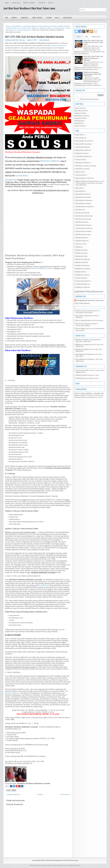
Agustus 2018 (79, 118)
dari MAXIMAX (22, 176)
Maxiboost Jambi (81, 256)
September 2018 (80, 116)
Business (15, 17)
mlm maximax (64, 53)
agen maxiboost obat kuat (84, 141)
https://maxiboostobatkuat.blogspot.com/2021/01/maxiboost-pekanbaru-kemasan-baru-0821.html (90, 183)
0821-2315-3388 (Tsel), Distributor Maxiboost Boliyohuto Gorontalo (34, 37)
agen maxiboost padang (84, 144)
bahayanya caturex (82, 153)
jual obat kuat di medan (83, 219)
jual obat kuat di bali (82, 213)
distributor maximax (83, 169)
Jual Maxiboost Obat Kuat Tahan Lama (90, 300)
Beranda (40, 794)
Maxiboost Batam (82, 250)
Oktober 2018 (79, 113)
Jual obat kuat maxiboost (84, 228)
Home (7, 3)
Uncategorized (68, 18)
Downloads (17, 2)
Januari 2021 (79, 108)
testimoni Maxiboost (83, 284)
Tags (87, 37)
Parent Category (30, 2)
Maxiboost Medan (82, 262)
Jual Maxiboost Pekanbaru (85, 207)
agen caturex (80, 135)
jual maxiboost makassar (84, 200)
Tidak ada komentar (44, 40)
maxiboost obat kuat (82, 266)
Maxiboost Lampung (83, 259)
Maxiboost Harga (46, 28)
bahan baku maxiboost (83, 150)
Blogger (96, 99)
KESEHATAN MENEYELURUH (41, 268)
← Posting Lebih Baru (12, 794)
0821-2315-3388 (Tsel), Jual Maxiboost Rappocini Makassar (93, 58)
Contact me (91, 395)
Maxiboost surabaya (83, 275)
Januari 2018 (79, 126)
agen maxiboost (17, 26)
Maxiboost (36, 28)
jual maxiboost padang (83, 203)
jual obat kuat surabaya (84, 231)
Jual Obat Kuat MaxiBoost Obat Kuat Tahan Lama (29, 8)
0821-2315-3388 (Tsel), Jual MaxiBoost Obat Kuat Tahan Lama (93, 42)
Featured (42, 3)
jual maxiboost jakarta (83, 194)
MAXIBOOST (11, 180)
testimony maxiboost (24, 30)
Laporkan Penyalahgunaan (89, 291)
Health (52, 2)
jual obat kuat (80, 210)
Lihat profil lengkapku (82, 303)
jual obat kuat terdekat (83, 234)
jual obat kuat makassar (84, 225)
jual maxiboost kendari (83, 197)
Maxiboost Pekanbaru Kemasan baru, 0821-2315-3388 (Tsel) (93, 74)
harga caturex (80, 172)
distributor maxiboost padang (86, 166)
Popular (79, 37)
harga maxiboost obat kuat (48, 26)
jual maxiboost (81, 191)
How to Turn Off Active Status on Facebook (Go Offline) (87, 325)
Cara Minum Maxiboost (84, 156)
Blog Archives (96, 37)
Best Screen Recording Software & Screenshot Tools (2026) (88, 312)
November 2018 (80, 111)
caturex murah (81, 160)
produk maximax (59, 28)
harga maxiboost (81, 175)
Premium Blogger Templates (49, 865)
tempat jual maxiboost (59, 45)
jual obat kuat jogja (82, 222)
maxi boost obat (26, 28)
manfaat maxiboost (13, 28)
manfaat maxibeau (64, 26)
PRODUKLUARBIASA (50, 161)
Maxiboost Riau (81, 272)
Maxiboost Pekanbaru (83, 269)
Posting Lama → (66, 794)
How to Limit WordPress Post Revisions (89, 320)
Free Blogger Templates (73, 865)
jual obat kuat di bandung (84, 216)
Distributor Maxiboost (83, 163)
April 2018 (78, 123)
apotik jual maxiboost (30, 26)
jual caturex (80, 188)
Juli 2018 (77, 121)
